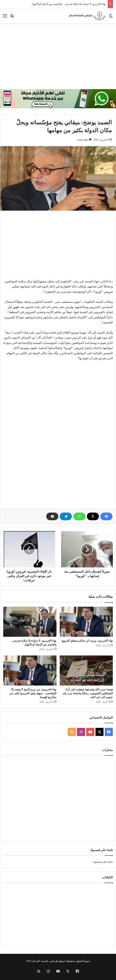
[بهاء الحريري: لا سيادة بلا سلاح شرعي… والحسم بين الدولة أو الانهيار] (30, 622)
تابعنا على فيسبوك (103, 862)
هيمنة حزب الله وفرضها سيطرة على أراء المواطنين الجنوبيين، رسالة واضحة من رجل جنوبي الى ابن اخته (88, 693)
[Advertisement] (56, 56)
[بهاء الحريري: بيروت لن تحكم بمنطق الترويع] (86, 622)
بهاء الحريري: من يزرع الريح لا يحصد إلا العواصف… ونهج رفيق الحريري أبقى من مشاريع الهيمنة (33, 693)
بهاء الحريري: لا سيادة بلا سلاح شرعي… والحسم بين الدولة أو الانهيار (69, 4)
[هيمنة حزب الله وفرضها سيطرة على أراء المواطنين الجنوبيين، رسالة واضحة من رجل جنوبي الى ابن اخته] (86, 670)
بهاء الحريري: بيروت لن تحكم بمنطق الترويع (87, 641)
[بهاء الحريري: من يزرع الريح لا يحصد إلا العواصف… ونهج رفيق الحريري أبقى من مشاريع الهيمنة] (30, 670)
